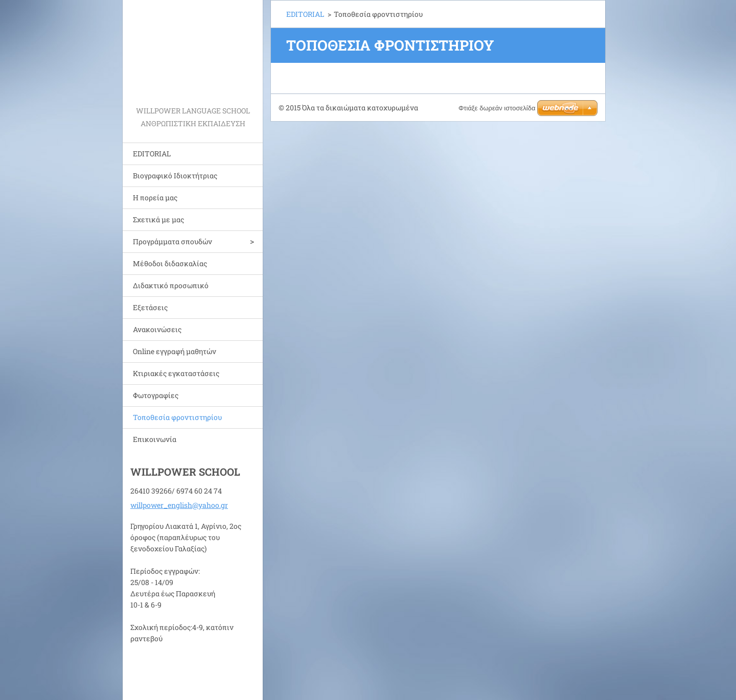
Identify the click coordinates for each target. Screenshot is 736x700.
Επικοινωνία (155, 439)
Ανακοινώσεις (157, 329)
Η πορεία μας (155, 197)
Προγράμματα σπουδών (172, 241)
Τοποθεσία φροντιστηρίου (177, 417)
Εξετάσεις (150, 307)
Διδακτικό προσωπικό (171, 285)
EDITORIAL (152, 154)
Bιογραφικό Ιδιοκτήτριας (175, 176)
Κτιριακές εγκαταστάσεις (176, 373)
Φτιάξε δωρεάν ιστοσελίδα (497, 108)
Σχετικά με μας (158, 219)
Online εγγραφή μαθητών (175, 351)
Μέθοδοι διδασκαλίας (170, 263)
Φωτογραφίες (156, 395)
